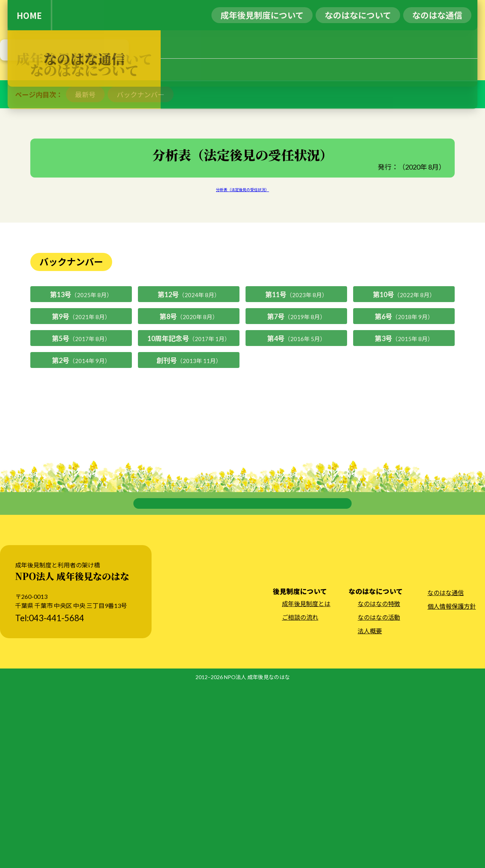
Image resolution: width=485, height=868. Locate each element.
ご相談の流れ (300, 800)
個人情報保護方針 (452, 789)
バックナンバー (141, 252)
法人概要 (370, 814)
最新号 (85, 252)
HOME (29, 15)
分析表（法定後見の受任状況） (242, 347)
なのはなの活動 (379, 800)
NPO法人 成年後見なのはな (257, 860)
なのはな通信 (446, 775)
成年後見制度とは (306, 786)
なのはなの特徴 (379, 786)
